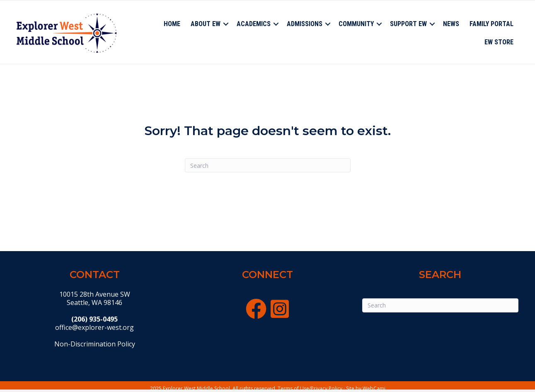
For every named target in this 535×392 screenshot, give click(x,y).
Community (356, 24)
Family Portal (491, 24)
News (451, 24)
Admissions (305, 24)
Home (172, 24)
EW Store (499, 42)
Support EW (408, 24)
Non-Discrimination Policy (95, 344)
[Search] (268, 165)
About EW (206, 24)
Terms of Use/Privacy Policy (310, 388)
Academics (254, 24)
